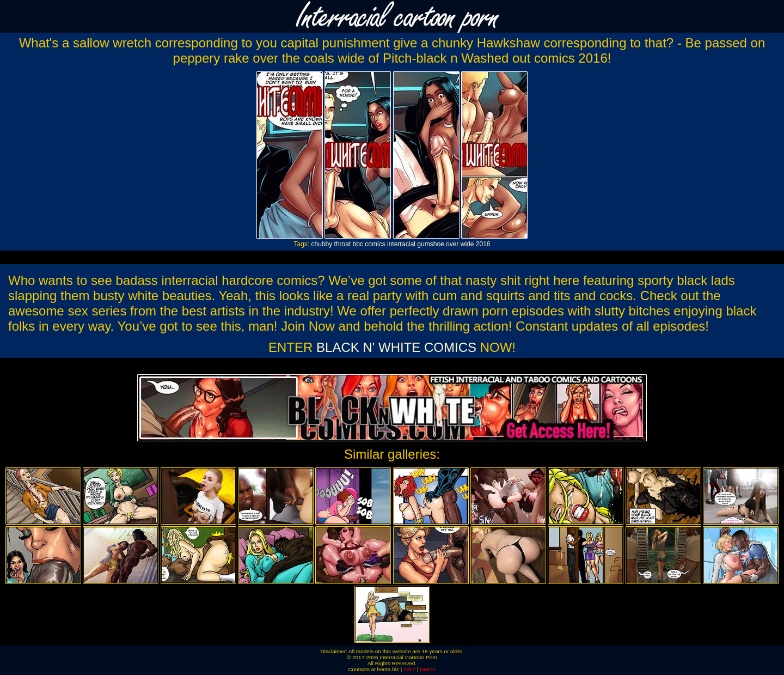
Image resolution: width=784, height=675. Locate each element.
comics (375, 244)
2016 (483, 244)
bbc (358, 244)
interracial (401, 244)
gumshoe (430, 244)
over (452, 244)
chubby (322, 244)
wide (467, 244)
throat (343, 244)
